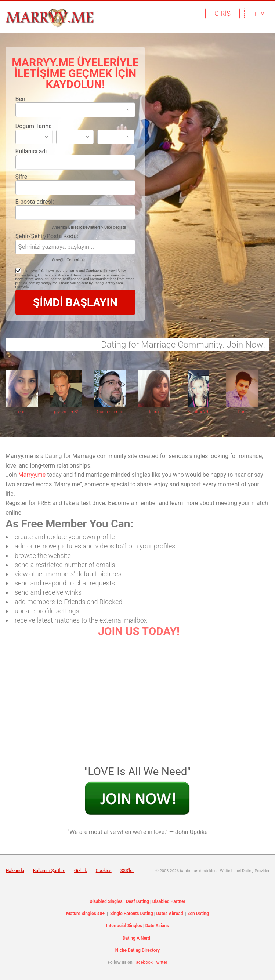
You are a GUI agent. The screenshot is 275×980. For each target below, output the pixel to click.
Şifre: (22, 177)
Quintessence (110, 412)
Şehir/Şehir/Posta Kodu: (47, 236)
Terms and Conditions (86, 270)
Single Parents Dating (132, 914)
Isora (154, 412)
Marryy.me (32, 475)
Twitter (161, 962)
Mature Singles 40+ (85, 914)
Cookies (104, 871)
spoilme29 (198, 412)
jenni (22, 412)
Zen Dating (198, 914)
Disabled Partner (169, 901)
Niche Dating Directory (137, 950)
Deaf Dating (137, 901)
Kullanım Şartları (49, 871)
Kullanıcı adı (31, 151)
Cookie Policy (26, 275)
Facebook (143, 962)
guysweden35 (66, 412)
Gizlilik (81, 871)
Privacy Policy (115, 270)
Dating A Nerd (136, 938)
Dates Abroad (170, 914)
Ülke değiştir (115, 227)
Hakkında (15, 871)
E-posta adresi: (35, 202)
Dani (242, 412)
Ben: (21, 99)
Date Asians (157, 926)
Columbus (76, 260)
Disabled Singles (106, 901)
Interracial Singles (124, 926)
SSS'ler (127, 871)
